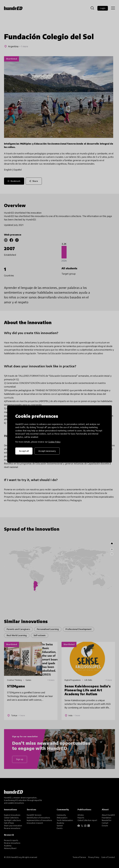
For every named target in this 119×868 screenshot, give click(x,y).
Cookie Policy (54, 442)
